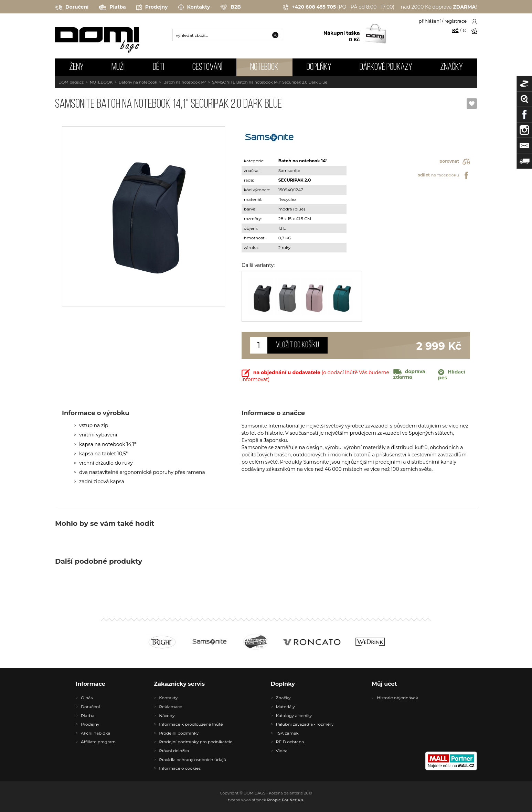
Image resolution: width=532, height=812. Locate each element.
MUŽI (118, 67)
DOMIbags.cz (71, 82)
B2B (231, 7)
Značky (451, 67)
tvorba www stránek (266, 800)
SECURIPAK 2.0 (295, 180)
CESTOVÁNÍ (207, 67)
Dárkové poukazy (386, 67)
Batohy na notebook (138, 82)
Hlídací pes (452, 375)
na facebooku (444, 175)
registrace (456, 21)
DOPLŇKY (319, 67)
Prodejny (152, 7)
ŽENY (76, 67)
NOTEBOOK (264, 67)
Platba (112, 7)
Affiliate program (98, 742)
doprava (409, 374)
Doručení (72, 7)
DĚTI (158, 67)
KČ (455, 30)
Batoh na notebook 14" (185, 82)
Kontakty (194, 7)
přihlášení (430, 21)
